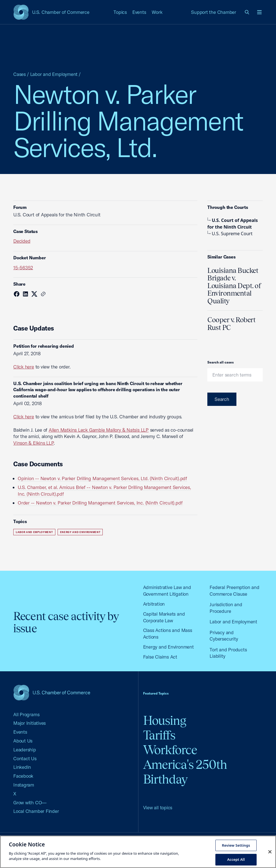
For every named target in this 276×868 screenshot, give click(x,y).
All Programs (26, 714)
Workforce (170, 750)
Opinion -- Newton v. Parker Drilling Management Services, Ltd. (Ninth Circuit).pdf (102, 478)
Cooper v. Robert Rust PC (231, 324)
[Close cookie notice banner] (270, 852)
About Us (23, 741)
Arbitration (154, 604)
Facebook (23, 776)
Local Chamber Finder (36, 811)
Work (157, 12)
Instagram (24, 785)
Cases (20, 74)
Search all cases (220, 362)
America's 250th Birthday (185, 772)
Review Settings (236, 845)
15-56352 (23, 267)
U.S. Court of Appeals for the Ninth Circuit (233, 224)
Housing (165, 720)
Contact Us (25, 758)
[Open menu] (259, 12)
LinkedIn (22, 767)
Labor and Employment (54, 74)
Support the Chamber (214, 12)
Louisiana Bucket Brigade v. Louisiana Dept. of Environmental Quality (234, 286)
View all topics (158, 807)
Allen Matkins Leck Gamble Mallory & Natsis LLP (99, 430)
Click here (24, 367)
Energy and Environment (80, 532)
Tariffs (159, 735)
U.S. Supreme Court (230, 234)
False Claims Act (160, 657)
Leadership (25, 750)
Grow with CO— (30, 802)
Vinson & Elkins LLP (33, 443)
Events (139, 12)
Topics (120, 12)
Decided (22, 241)
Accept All (236, 859)
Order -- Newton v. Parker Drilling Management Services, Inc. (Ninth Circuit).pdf (100, 503)
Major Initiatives (29, 723)
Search (222, 399)
